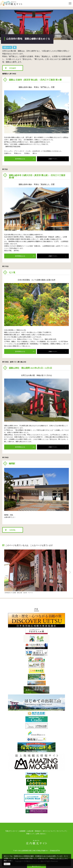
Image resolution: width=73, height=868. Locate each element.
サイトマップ (61, 831)
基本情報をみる (25, 159)
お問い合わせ (40, 834)
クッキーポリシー (60, 858)
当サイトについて (49, 831)
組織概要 (22, 831)
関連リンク (30, 834)
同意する (7, 864)
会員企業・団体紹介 (34, 831)
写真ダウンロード (12, 831)
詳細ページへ (58, 159)
